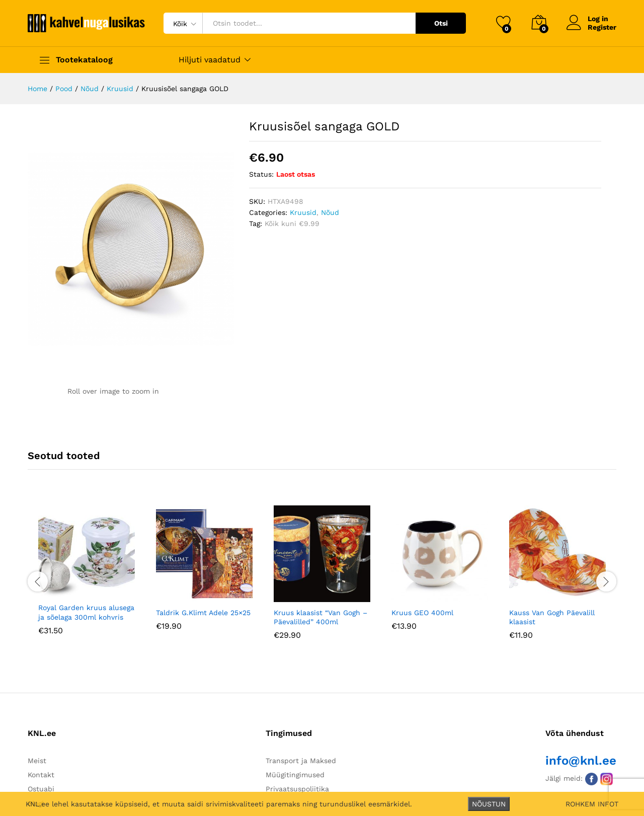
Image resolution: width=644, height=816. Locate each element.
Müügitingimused (295, 775)
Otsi (441, 23)
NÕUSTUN (489, 804)
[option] (87, 578)
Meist (37, 761)
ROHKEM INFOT (592, 804)
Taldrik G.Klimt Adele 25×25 (203, 613)
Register (602, 27)
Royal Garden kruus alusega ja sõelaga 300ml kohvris (86, 612)
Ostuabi (41, 789)
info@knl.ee (581, 761)
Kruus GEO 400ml (422, 613)
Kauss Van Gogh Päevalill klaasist (552, 617)
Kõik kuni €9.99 (292, 224)
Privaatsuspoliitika (297, 789)
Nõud (330, 212)
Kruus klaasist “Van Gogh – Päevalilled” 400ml (320, 617)
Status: (261, 174)
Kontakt (41, 775)
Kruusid (303, 212)
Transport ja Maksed (301, 761)
